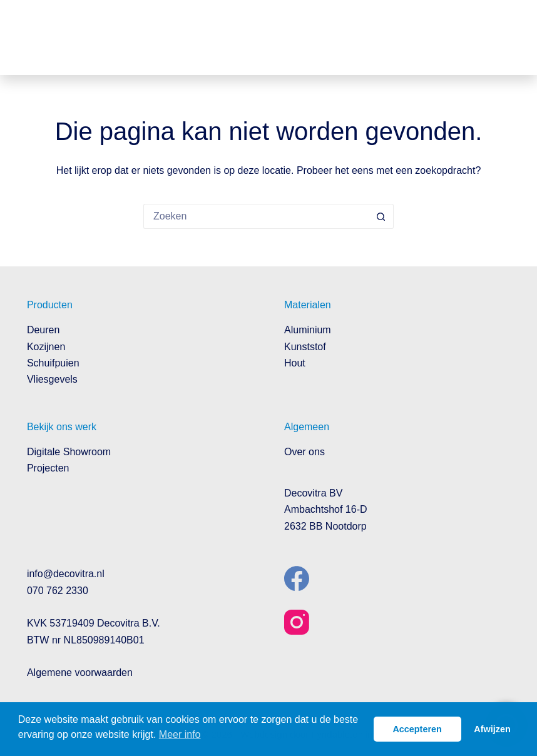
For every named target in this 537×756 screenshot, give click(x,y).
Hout (295, 363)
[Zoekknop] (381, 216)
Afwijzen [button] (492, 729)
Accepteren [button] (417, 729)
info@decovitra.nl (66, 574)
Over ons (304, 452)
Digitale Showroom (69, 452)
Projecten (48, 468)
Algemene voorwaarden (80, 673)
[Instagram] (297, 622)
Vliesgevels (52, 379)
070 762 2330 (58, 591)
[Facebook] (297, 578)
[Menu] (501, 38)
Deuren (43, 330)
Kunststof (305, 347)
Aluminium (308, 330)
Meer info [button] (180, 734)
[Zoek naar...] (256, 216)
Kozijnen (46, 347)
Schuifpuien (53, 363)
